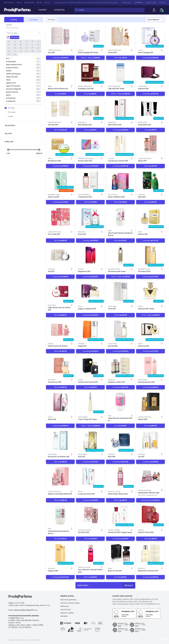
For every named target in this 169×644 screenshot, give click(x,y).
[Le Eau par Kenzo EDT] (90, 477)
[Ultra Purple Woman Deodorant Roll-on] (120, 217)
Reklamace (65, 606)
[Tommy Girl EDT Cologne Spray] (120, 515)
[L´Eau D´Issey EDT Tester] (90, 402)
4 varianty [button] (150, 94)
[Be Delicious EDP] (60, 145)
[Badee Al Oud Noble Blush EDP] (60, 477)
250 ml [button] (120, 500)
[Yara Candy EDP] (60, 217)
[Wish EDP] (120, 440)
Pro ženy (11, 108)
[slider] (8, 150)
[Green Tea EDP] (60, 181)
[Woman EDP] (150, 217)
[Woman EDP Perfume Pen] (60, 72)
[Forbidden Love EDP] (90, 72)
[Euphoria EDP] (150, 72)
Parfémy (43, 10)
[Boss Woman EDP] (90, 109)
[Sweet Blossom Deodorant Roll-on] (120, 402)
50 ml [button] (150, 130)
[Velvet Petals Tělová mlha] (120, 477)
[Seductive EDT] (150, 330)
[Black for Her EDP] (120, 553)
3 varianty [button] (150, 58)
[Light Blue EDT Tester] (120, 72)
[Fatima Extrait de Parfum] (60, 330)
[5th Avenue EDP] (150, 255)
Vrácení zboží (66, 609)
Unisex (11, 116)
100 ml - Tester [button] (90, 58)
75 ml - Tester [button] (150, 315)
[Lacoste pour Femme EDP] (120, 145)
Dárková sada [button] (150, 500)
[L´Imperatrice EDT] (90, 181)
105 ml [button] (90, 387)
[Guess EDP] (60, 402)
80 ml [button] (90, 94)
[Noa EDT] (60, 255)
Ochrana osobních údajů (70, 603)
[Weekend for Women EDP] (150, 553)
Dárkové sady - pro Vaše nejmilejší (130, 3)
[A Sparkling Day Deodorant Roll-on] (60, 515)
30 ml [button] (120, 577)
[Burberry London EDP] (120, 366)
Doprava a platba (151, 3)
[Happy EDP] (90, 330)
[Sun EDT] (150, 440)
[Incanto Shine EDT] (90, 145)
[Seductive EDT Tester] (150, 291)
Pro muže (12, 112)
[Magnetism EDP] (90, 255)
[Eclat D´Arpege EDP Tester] (90, 36)
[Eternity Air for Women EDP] (60, 440)
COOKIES (163, 640)
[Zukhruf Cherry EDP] (150, 515)
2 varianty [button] (60, 58)
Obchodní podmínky (68, 600)
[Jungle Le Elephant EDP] (90, 291)
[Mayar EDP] (150, 145)
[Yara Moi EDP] (60, 109)
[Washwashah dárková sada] (150, 477)
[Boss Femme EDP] (120, 109)
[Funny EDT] (90, 217)
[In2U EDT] (90, 440)
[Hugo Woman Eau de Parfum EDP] (60, 291)
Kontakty (162, 3)
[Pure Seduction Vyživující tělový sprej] (90, 553)
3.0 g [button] (60, 94)
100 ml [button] (120, 58)
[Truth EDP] (120, 291)
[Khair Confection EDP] (120, 181)
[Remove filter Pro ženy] (56, 20)
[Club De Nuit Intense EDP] (90, 366)
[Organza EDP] (60, 553)
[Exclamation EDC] (150, 109)
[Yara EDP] (60, 36)
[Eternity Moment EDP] (150, 366)
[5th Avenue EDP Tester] (120, 255)
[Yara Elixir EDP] (90, 515)
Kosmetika (59, 10)
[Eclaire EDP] (120, 36)
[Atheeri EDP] (150, 402)
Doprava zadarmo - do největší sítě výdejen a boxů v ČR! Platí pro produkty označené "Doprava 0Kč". (84, 3)
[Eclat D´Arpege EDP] (150, 36)
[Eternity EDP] (120, 330)
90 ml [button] (90, 130)
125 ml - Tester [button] (120, 277)
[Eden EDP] (150, 181)
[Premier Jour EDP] (60, 366)
